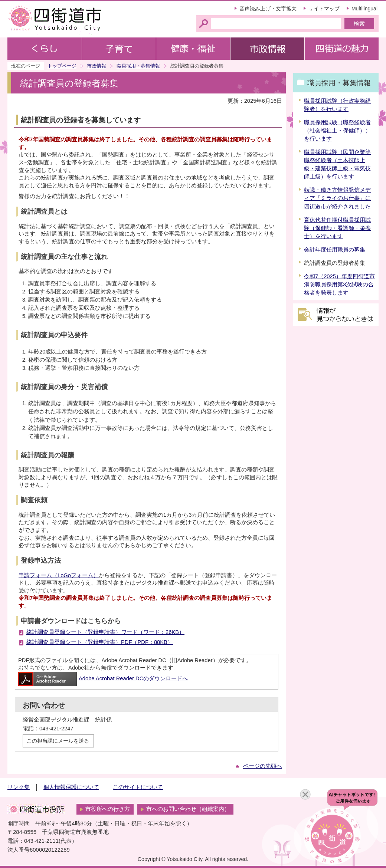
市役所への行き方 (108, 809)
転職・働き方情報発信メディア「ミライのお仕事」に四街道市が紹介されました (337, 198)
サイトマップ (324, 9)
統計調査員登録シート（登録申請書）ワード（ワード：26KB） (105, 632)
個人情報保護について (71, 787)
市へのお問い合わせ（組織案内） (188, 809)
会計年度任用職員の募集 (335, 250)
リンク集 (19, 787)
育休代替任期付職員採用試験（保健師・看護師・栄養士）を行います (337, 228)
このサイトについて (138, 787)
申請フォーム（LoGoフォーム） (59, 575)
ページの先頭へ (263, 766)
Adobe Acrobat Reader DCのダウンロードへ (103, 678)
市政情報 (96, 66)
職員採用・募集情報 (138, 66)
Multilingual (364, 9)
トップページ (62, 66)
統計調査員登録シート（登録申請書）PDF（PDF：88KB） (100, 642)
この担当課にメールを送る (58, 741)
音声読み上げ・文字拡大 (268, 9)
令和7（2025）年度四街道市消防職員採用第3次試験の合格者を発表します (339, 285)
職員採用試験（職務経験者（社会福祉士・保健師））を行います (337, 131)
